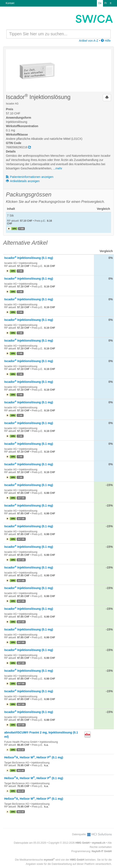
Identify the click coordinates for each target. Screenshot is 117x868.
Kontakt (10, 3)
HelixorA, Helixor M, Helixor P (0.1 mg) (34, 757)
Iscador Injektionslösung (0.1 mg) (29, 258)
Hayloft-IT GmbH (102, 851)
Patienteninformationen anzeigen (30, 177)
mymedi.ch (99, 843)
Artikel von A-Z (88, 41)
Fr (106, 3)
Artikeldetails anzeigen (23, 181)
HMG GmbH (83, 843)
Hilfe (106, 41)
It (111, 3)
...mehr (58, 168)
